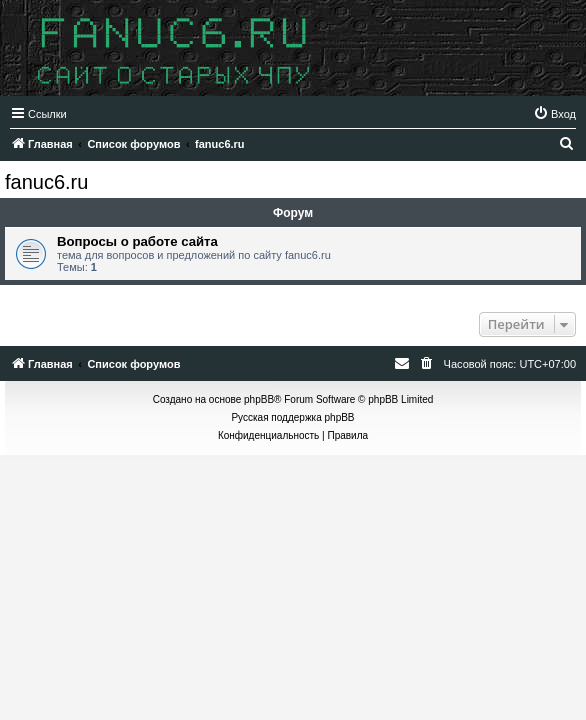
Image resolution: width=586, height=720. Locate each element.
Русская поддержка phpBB (292, 417)
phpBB (259, 399)
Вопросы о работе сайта (137, 241)
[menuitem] (554, 114)
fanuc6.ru (46, 182)
